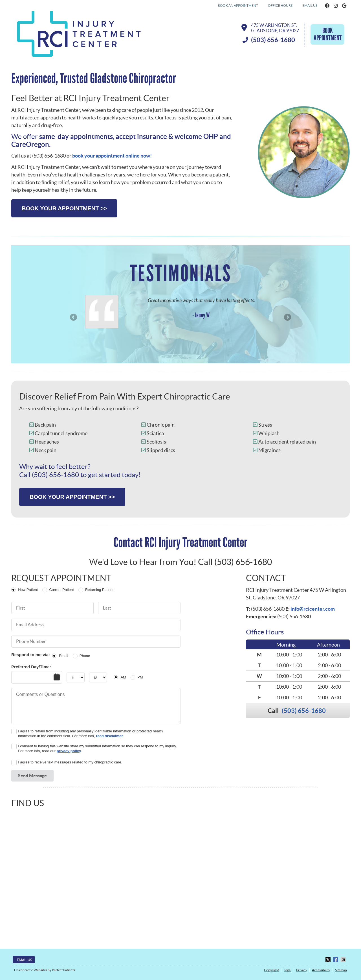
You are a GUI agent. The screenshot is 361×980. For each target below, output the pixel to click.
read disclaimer (109, 736)
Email (64, 656)
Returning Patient (99, 590)
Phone (85, 656)
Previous (74, 318)
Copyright (271, 970)
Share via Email (344, 960)
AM (123, 677)
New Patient (28, 590)
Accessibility (321, 970)
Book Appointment (328, 34)
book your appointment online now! (112, 156)
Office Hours (280, 6)
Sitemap (341, 970)
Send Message (32, 776)
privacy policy (69, 751)
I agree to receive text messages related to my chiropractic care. (70, 762)
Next (287, 318)
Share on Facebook (336, 960)
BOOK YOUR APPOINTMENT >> (64, 208)
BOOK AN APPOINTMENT (238, 6)
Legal (288, 970)
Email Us (310, 6)
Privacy (302, 970)
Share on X (329, 960)
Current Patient (61, 590)
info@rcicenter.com (313, 609)
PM (140, 677)
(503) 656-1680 (304, 711)
